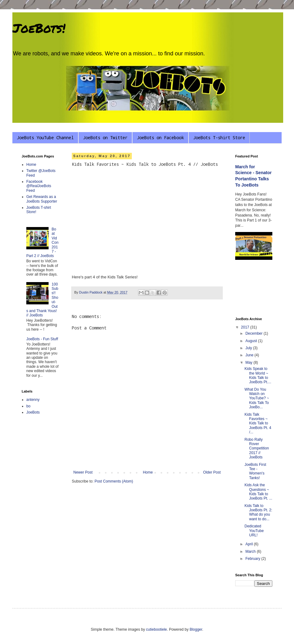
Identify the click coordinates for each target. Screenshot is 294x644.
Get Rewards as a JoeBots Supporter (42, 199)
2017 (246, 327)
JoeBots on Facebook (160, 137)
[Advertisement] (254, 289)
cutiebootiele (156, 629)
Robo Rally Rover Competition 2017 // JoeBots (257, 449)
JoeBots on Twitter (105, 137)
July (249, 348)
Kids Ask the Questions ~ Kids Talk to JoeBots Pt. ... (258, 492)
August (252, 341)
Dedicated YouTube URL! (254, 531)
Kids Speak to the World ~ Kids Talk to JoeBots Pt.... (258, 375)
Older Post (212, 472)
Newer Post (83, 472)
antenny (33, 400)
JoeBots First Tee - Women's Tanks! (255, 471)
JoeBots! (39, 28)
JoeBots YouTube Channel (45, 137)
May (249, 363)
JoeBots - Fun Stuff (42, 339)
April (250, 544)
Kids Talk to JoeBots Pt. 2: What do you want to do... (258, 512)
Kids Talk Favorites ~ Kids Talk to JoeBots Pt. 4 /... (258, 423)
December (255, 333)
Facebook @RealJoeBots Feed (39, 186)
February (253, 559)
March (251, 552)
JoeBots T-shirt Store (219, 137)
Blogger (196, 629)
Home (148, 472)
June (250, 355)
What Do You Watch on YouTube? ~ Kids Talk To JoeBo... (257, 398)
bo (28, 406)
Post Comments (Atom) (114, 481)
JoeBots (33, 412)
